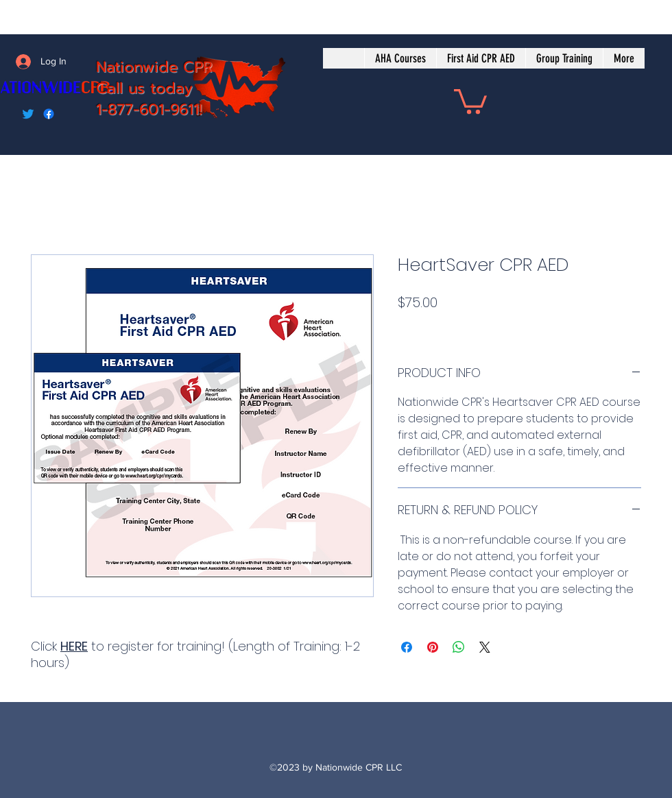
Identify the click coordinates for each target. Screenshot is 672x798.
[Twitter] (28, 114)
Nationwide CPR (154, 67)
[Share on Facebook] (407, 647)
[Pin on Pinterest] (433, 647)
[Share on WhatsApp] (459, 647)
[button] (470, 100)
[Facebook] (49, 114)
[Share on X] (485, 647)
